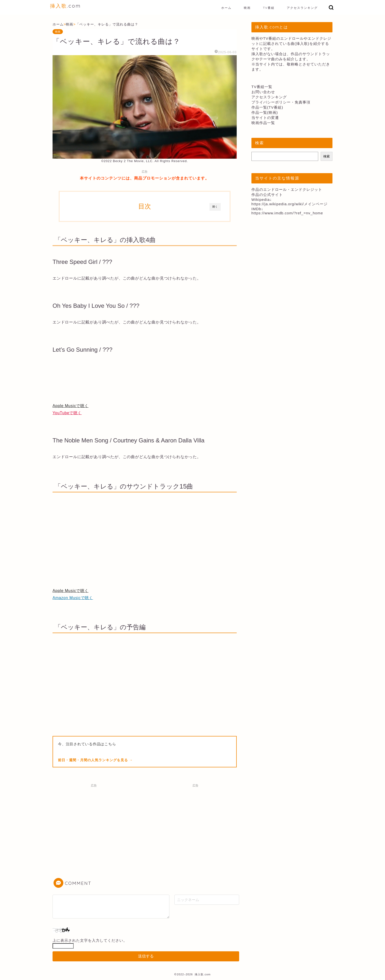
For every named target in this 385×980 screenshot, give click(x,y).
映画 (247, 8)
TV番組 (269, 8)
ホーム (226, 8)
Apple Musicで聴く (70, 406)
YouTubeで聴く (67, 413)
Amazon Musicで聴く (73, 598)
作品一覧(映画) (265, 112)
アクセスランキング (302, 8)
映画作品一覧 (263, 123)
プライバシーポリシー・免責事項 (281, 102)
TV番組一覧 (262, 87)
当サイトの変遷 (265, 118)
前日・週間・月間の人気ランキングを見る (94, 760)
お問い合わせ (263, 92)
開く (215, 207)
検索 (327, 156)
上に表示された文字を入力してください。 (90, 940)
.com (66, 6)
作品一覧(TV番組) (267, 107)
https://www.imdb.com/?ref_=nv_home (287, 213)
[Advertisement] (94, 824)
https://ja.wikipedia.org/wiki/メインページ (289, 204)
